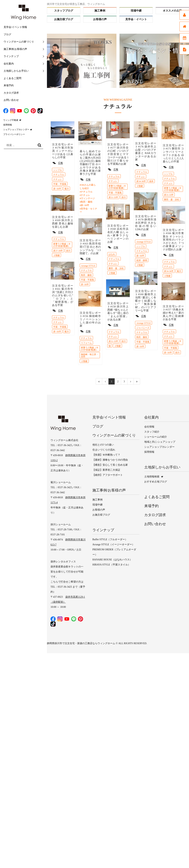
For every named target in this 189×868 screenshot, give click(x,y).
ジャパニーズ (143, 328)
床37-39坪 (58, 250)
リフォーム (86, 343)
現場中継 (136, 11)
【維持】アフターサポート (108, 475)
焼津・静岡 (142, 260)
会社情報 (149, 427)
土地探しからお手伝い (16, 71)
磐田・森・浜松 (171, 200)
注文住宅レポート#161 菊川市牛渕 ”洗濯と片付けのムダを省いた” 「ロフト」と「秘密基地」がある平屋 (63, 295)
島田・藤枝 (87, 202)
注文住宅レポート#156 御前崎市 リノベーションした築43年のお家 (90, 319)
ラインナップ (11, 56)
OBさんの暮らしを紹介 (88, 187)
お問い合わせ (11, 100)
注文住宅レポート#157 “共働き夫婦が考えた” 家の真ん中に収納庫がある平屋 (173, 312)
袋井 (151, 181)
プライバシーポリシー (14, 134)
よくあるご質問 (12, 78)
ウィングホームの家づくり (19, 42)
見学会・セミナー (88, 210)
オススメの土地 (172, 11)
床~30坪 (57, 189)
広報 (60, 163)
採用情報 (8, 125)
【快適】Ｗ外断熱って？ (106, 455)
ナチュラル (59, 175)
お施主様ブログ (64, 19)
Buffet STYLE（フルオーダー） (110, 539)
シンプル (58, 170)
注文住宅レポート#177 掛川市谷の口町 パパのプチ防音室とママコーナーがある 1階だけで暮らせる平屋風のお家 (118, 154)
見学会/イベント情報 (15, 27)
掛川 (123, 197)
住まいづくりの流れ (104, 450)
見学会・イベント (136, 19)
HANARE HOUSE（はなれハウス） (112, 560)
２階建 (140, 186)
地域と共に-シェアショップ (160, 442)
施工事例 (100, 11)
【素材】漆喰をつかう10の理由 (110, 460)
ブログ (7, 34)
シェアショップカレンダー (16, 129)
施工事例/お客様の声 (15, 49)
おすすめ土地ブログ (156, 482)
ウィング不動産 (11, 120)
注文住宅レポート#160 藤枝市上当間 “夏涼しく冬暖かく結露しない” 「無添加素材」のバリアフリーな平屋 (146, 301)
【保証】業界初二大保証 (106, 470)
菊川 (67, 189)
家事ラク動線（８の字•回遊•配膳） (117, 187)
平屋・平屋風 (60, 184)
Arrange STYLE (144, 242)
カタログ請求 (11, 93)
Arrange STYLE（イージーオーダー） (113, 544)
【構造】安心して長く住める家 (110, 465)
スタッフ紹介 (152, 432)
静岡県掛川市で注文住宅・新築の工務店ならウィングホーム (81, 643)
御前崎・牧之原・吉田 (90, 355)
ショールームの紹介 (156, 437)
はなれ (112, 254)
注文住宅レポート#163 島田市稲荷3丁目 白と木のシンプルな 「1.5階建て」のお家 (90, 247)
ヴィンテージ (88, 198)
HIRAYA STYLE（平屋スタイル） (111, 565)
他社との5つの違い (103, 445)
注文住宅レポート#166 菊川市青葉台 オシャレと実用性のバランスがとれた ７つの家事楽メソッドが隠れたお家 (173, 240)
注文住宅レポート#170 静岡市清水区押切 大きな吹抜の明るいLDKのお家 (146, 223)
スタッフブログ (64, 11)
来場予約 (9, 85)
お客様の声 (100, 19)
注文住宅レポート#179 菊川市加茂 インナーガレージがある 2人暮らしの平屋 (63, 151)
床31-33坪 (113, 197)
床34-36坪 (141, 181)
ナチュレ (58, 179)
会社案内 (9, 64)
